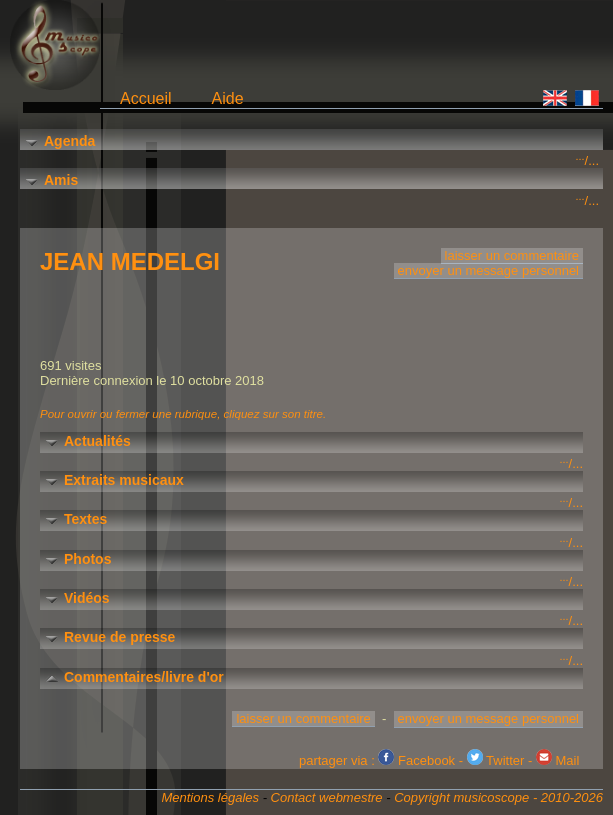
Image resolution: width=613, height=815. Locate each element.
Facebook (416, 760)
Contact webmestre (327, 797)
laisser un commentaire (512, 255)
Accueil (146, 98)
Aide (228, 98)
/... (587, 160)
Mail (557, 760)
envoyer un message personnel (488, 270)
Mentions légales (210, 797)
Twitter (496, 760)
